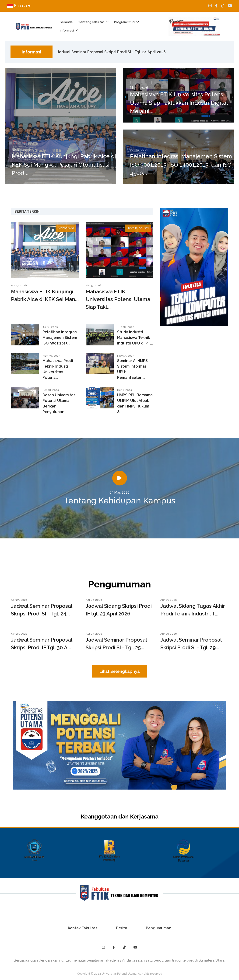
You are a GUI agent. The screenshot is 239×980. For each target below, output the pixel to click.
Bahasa (19, 6)
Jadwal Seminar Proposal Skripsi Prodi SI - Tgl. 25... (116, 644)
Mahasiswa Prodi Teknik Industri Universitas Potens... (58, 369)
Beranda (66, 22)
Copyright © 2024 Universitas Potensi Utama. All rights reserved (120, 974)
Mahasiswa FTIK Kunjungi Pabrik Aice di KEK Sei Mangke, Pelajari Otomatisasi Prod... (64, 165)
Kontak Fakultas (83, 928)
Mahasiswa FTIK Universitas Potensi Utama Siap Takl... (118, 299)
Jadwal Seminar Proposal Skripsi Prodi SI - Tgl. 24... (42, 610)
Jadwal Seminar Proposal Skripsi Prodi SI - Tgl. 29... (191, 644)
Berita (122, 928)
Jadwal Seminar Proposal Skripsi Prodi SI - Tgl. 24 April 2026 (111, 53)
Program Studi (125, 22)
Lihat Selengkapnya (120, 671)
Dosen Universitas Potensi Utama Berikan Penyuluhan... (59, 403)
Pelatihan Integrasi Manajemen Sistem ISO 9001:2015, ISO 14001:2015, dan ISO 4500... (181, 165)
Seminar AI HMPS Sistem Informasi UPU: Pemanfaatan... (132, 369)
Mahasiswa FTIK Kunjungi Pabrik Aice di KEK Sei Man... (45, 295)
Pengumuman (159, 928)
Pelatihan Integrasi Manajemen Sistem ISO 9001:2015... (60, 338)
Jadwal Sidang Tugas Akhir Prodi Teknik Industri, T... (193, 610)
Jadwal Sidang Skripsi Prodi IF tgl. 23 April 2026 (119, 610)
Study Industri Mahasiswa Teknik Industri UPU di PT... (135, 338)
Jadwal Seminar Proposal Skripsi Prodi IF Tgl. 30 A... (42, 644)
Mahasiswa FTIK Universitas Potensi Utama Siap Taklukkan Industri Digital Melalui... (179, 103)
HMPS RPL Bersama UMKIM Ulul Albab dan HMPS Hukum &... (135, 403)
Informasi (67, 30)
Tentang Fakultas (91, 22)
